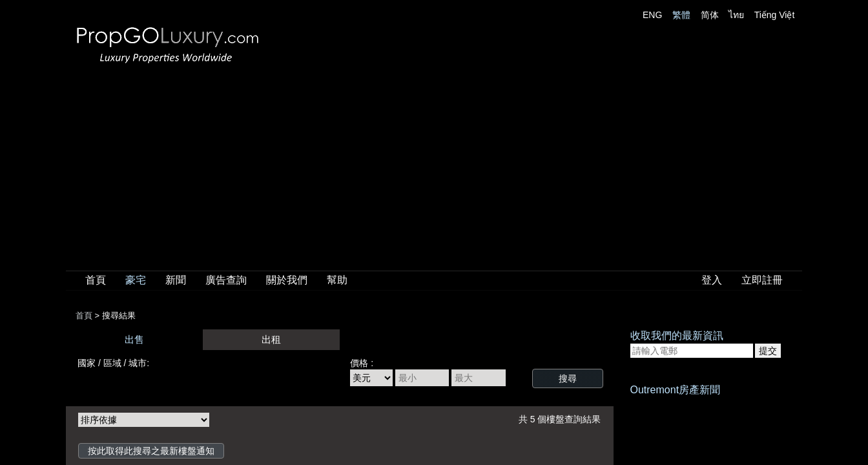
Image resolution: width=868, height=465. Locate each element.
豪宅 (136, 280)
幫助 (337, 280)
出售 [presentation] (134, 339)
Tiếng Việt (775, 15)
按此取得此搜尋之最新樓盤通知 (151, 451)
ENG (652, 15)
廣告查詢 (226, 280)
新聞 (176, 280)
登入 (712, 280)
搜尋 (568, 378)
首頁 (96, 280)
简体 (710, 15)
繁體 (681, 15)
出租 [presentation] (271, 339)
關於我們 (287, 280)
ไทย (736, 15)
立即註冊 (762, 280)
